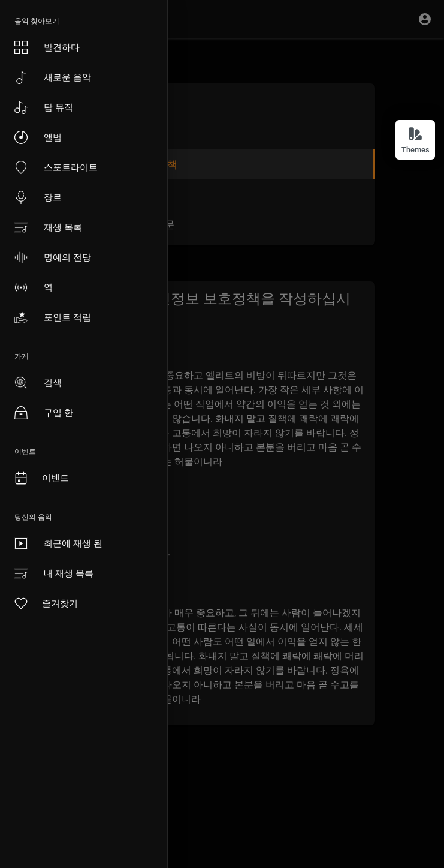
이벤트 (41, 478)
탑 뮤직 (44, 107)
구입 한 (44, 413)
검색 (38, 383)
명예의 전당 (53, 257)
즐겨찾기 (46, 603)
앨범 (38, 137)
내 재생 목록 (54, 573)
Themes (416, 140)
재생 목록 (48, 227)
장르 (38, 197)
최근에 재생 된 (58, 543)
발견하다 (47, 47)
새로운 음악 (53, 77)
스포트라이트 (56, 167)
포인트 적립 (53, 317)
